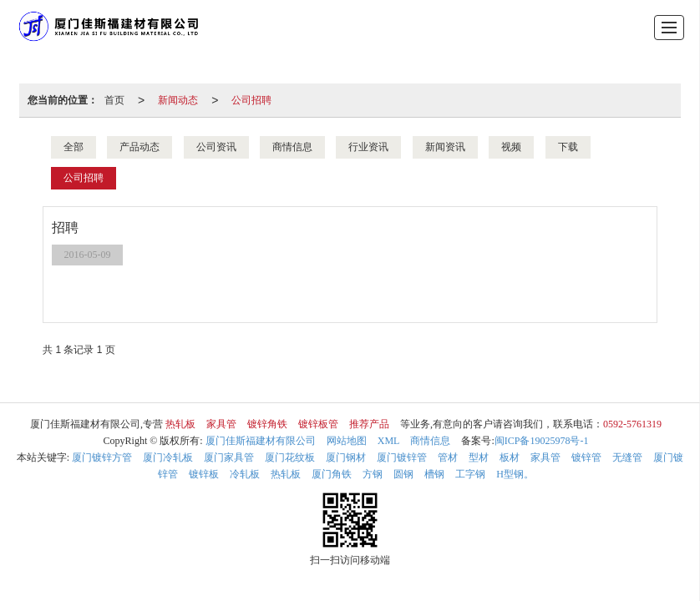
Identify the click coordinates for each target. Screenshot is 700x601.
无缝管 (627, 457)
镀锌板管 (318, 424)
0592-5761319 (632, 424)
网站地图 (347, 441)
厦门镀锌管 (402, 457)
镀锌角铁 (267, 424)
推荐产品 (369, 424)
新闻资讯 (445, 147)
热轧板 (180, 424)
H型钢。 (515, 474)
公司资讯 (216, 147)
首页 (114, 100)
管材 (448, 457)
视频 (511, 147)
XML (389, 441)
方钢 (373, 474)
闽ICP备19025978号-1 (542, 441)
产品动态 (139, 147)
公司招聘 (251, 100)
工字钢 (470, 474)
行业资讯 (368, 147)
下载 (568, 147)
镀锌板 (204, 474)
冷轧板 (245, 474)
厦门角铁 (332, 474)
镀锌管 (586, 457)
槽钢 (434, 474)
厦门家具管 (229, 457)
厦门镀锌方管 (102, 457)
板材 (510, 457)
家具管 (221, 424)
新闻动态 (178, 100)
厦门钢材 (346, 457)
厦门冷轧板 (168, 457)
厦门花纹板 (290, 457)
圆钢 (403, 474)
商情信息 (292, 147)
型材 (479, 457)
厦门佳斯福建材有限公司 (261, 441)
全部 (74, 147)
